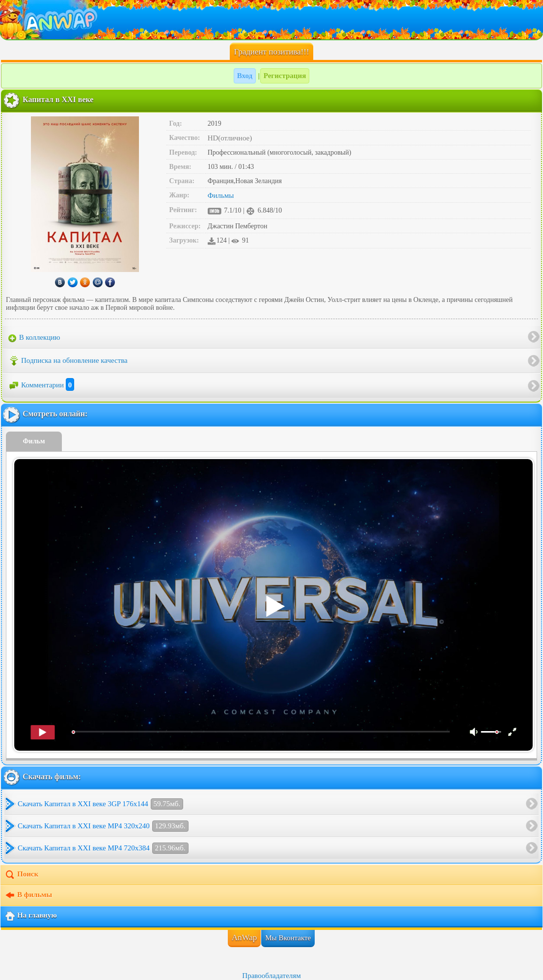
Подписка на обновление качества (68, 361)
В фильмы (28, 896)
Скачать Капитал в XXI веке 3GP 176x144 (100, 804)
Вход (245, 76)
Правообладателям (271, 976)
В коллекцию (34, 338)
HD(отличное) (230, 138)
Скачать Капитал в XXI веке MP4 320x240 (103, 826)
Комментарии (41, 385)
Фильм (34, 441)
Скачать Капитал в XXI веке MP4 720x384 (103, 848)
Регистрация (285, 76)
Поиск (21, 875)
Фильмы (221, 195)
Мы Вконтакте (288, 938)
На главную (31, 916)
